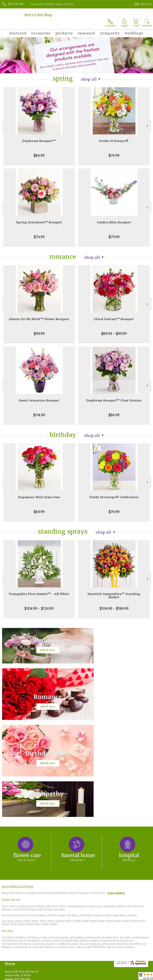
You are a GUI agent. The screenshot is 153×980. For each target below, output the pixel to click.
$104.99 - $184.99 (114, 608)
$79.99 (114, 237)
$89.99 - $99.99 (114, 334)
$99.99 (39, 334)
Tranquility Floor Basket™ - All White (39, 594)
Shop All (89, 79)
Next (148, 126)
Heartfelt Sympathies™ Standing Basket (114, 596)
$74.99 (114, 155)
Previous (5, 126)
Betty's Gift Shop (38, 15)
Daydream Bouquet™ (39, 141)
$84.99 (39, 155)
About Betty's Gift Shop (18, 789)
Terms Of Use (78, 977)
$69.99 (39, 512)
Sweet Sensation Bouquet (39, 400)
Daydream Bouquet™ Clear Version (114, 400)
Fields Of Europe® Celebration (114, 497)
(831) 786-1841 (16, 4)
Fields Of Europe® (114, 141)
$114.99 (39, 415)
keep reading (116, 796)
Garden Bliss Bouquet (114, 222)
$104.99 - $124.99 (39, 608)
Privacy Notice (97, 977)
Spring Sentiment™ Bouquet (39, 222)
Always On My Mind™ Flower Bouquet (39, 319)
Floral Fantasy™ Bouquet (114, 319)
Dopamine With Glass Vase (39, 497)
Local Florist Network (120, 977)
